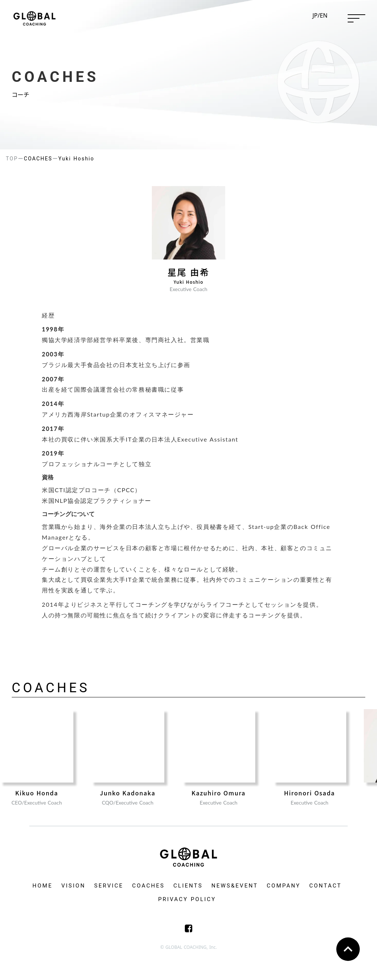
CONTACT (325, 886)
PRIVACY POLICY (187, 899)
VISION (73, 886)
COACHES (148, 886)
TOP (12, 159)
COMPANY (283, 886)
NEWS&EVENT (235, 886)
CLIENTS (188, 886)
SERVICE (109, 886)
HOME (43, 886)
